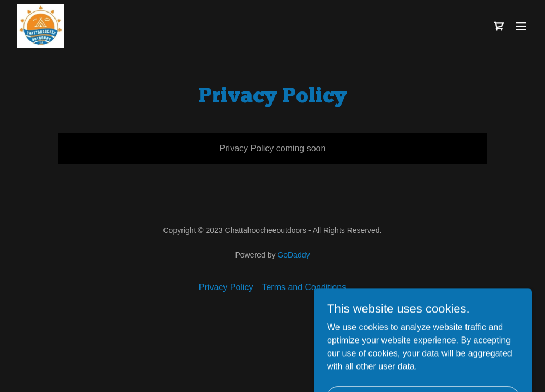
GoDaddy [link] (293, 255)
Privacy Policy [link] (226, 287)
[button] (521, 26)
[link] (41, 26)
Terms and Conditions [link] (304, 287)
